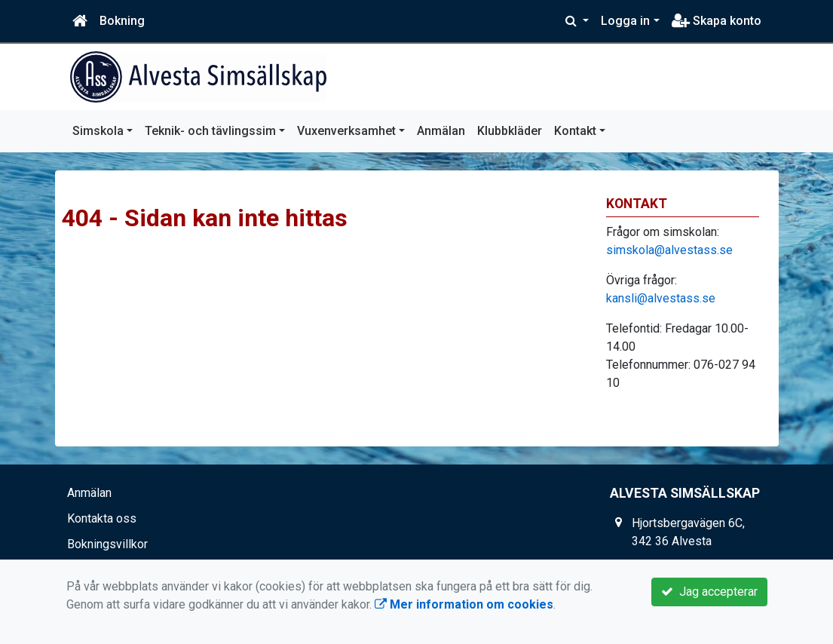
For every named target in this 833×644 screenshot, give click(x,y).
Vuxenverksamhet (346, 131)
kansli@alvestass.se (661, 298)
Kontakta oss (102, 518)
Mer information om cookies (464, 604)
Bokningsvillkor (107, 544)
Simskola (98, 131)
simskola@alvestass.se (669, 250)
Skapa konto (717, 21)
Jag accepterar (709, 592)
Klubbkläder (510, 131)
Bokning (122, 21)
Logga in (625, 21)
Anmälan (441, 131)
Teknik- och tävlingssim (210, 131)
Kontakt (575, 131)
